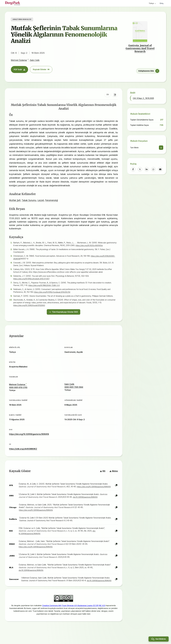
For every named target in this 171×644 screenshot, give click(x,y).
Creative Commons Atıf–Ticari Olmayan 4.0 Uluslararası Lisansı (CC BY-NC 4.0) (74, 612)
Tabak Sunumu (30, 201)
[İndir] (161, 148)
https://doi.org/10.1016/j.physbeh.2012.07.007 (32, 279)
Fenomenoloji (52, 201)
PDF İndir (19, 69)
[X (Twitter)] (140, 169)
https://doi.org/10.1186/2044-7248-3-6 (45, 286)
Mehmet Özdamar (19, 60)
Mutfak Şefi (15, 201)
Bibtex (113, 474)
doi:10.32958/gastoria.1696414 (86, 500)
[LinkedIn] (147, 169)
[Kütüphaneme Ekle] (148, 70)
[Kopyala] (116, 488)
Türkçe (152, 3)
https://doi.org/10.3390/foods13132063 (30, 306)
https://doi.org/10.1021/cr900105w (101, 246)
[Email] (160, 169)
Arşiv (133, 92)
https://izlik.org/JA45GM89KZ (24, 451)
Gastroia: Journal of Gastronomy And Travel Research (140, 48)
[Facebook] (133, 169)
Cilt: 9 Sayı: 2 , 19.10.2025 (143, 98)
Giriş (161, 3)
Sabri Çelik (35, 60)
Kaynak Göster (41, 69)
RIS (102, 474)
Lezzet (41, 201)
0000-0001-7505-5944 (74, 389)
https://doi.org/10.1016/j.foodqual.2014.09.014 (53, 293)
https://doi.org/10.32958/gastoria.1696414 (30, 436)
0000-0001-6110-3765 (19, 389)
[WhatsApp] (153, 169)
